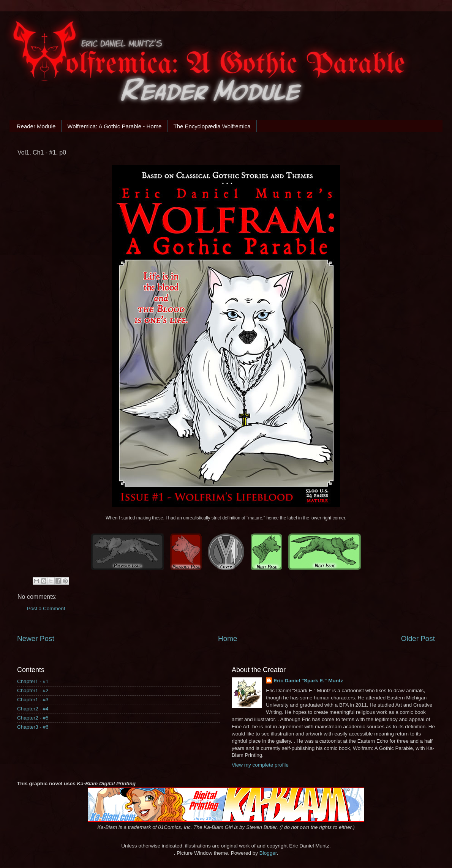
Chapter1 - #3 (33, 700)
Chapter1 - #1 (33, 681)
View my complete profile (260, 765)
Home (228, 638)
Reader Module (36, 126)
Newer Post (36, 638)
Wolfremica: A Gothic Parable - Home (114, 126)
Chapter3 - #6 (33, 727)
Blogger (268, 853)
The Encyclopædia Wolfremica (212, 126)
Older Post (418, 638)
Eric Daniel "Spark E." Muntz (308, 681)
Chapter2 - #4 (33, 709)
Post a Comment (46, 608)
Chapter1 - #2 (33, 690)
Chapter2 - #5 (33, 718)
